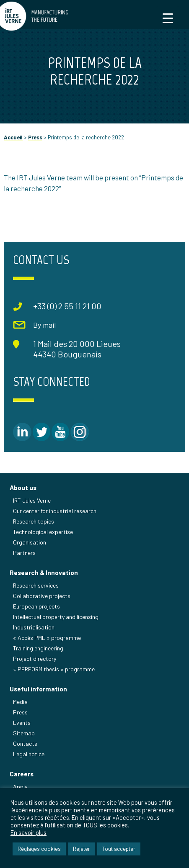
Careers (22, 774)
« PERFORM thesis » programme (54, 669)
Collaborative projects (42, 596)
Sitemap (24, 733)
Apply (20, 787)
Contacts (25, 743)
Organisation (30, 542)
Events (22, 723)
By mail (44, 325)
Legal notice (29, 754)
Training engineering (38, 648)
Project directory (35, 659)
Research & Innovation (44, 573)
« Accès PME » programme (47, 638)
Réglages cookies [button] (39, 849)
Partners (24, 553)
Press (35, 137)
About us (23, 488)
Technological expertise (43, 532)
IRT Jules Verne (32, 500)
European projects (36, 606)
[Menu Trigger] (168, 18)
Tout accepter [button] (119, 849)
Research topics (34, 521)
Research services (36, 585)
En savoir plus (28, 832)
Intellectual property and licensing (56, 617)
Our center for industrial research (55, 511)
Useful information (38, 689)
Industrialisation (34, 627)
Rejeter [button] (82, 849)
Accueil (13, 137)
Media (20, 702)
